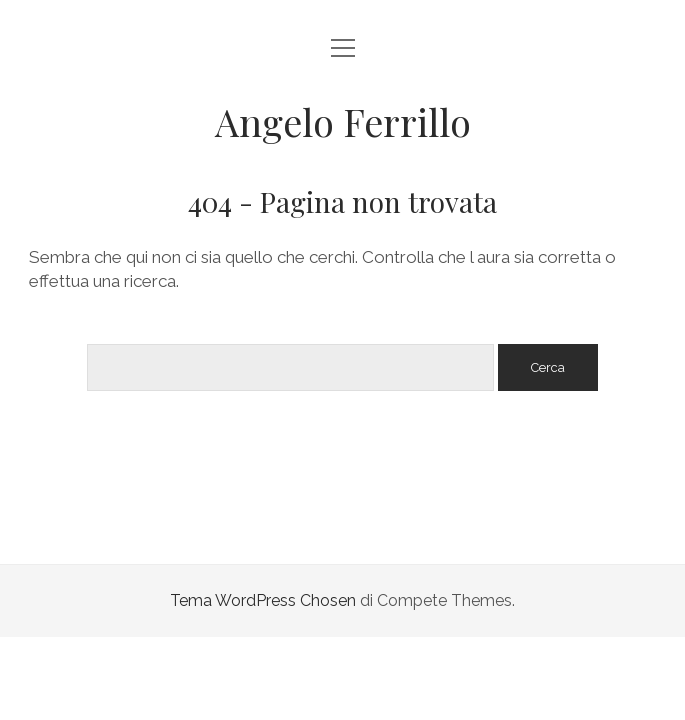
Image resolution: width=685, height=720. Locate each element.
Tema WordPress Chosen (263, 600)
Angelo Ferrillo (343, 121)
